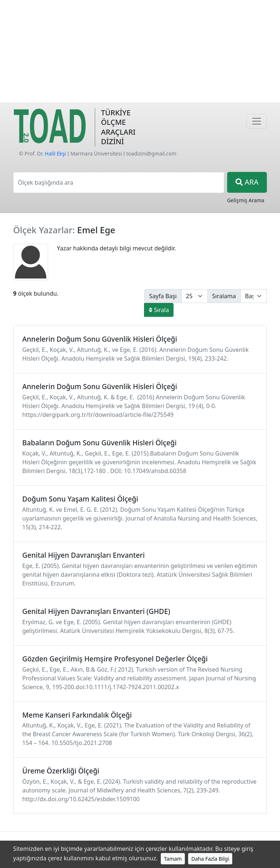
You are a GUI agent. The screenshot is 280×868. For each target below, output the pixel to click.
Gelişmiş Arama (246, 200)
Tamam (173, 859)
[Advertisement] (140, 51)
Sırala (159, 310)
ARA (247, 182)
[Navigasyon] (257, 121)
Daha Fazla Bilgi (210, 859)
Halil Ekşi (55, 153)
